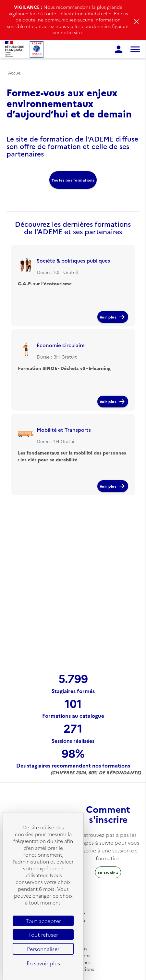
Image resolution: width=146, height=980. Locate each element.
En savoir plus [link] (43, 963)
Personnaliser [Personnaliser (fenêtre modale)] (43, 949)
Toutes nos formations (73, 180)
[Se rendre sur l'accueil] (24, 49)
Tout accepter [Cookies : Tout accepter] (43, 921)
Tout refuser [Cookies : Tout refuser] (43, 934)
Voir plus (113, 317)
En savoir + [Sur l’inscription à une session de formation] (108, 873)
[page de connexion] (119, 49)
